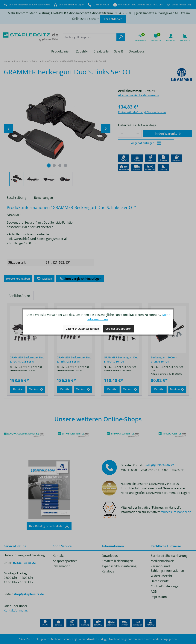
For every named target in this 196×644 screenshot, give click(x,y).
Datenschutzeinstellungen (82, 329)
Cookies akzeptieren (118, 329)
